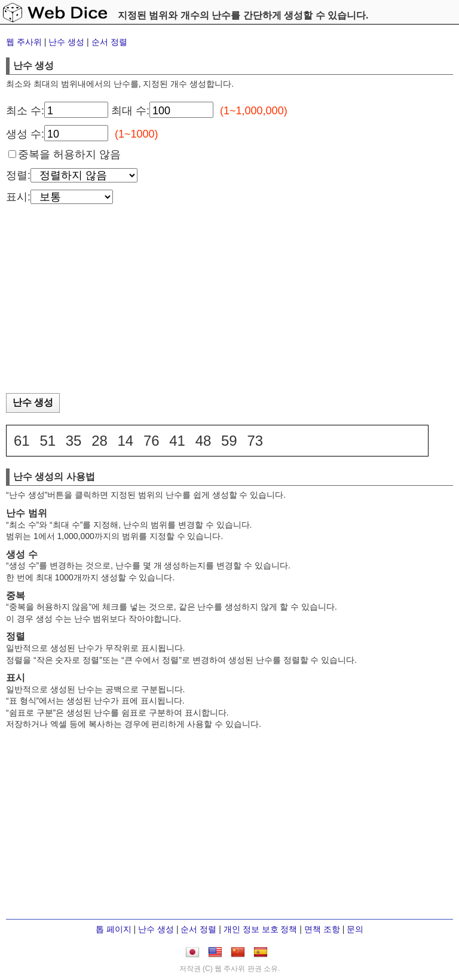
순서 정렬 (109, 42)
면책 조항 (322, 929)
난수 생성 (66, 42)
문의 (355, 929)
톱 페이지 (114, 929)
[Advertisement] (229, 302)
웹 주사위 (24, 42)
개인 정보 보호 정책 (261, 929)
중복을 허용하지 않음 (69, 154)
